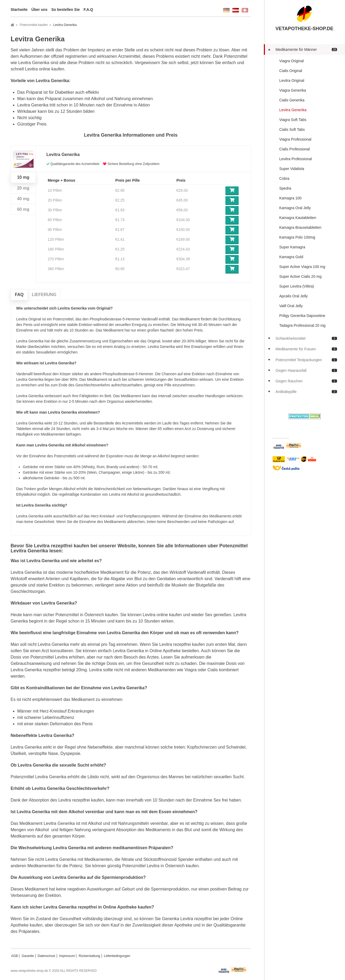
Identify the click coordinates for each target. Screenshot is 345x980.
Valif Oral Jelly (291, 306)
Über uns (39, 10)
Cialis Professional (294, 149)
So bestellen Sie (65, 10)
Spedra (285, 188)
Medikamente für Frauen (306, 349)
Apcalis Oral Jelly (293, 296)
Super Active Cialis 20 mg (300, 276)
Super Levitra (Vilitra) (297, 286)
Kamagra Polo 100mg (297, 237)
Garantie (28, 956)
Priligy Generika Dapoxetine (302, 316)
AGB (14, 956)
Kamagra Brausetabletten (300, 227)
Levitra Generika (293, 110)
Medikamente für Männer (306, 50)
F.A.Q (88, 10)
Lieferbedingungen (117, 956)
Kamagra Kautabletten (298, 218)
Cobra (284, 178)
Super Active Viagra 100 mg (302, 267)
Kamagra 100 (290, 198)
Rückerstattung (89, 956)
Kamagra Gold (291, 257)
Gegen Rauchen (306, 381)
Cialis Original (291, 71)
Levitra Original (292, 80)
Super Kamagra (292, 247)
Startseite (19, 10)
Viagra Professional (295, 139)
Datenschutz (47, 956)
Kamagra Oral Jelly (295, 208)
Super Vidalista (292, 169)
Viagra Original (291, 61)
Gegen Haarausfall (306, 370)
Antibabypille (306, 392)
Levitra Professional (296, 159)
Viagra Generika (293, 90)
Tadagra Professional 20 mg (302, 325)
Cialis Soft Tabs (292, 129)
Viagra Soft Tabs (293, 120)
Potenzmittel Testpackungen (306, 360)
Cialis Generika (292, 100)
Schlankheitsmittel (306, 338)
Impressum (67, 956)
